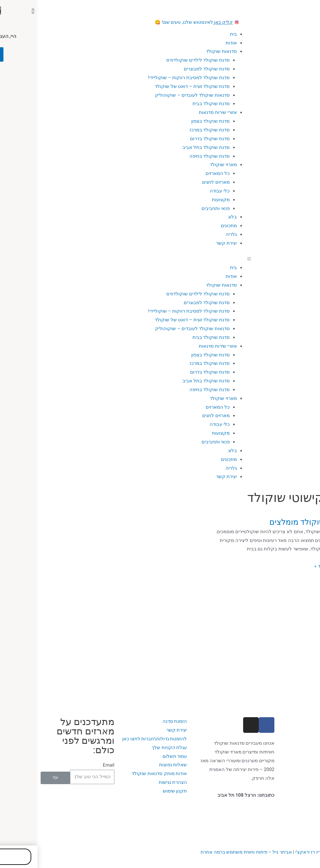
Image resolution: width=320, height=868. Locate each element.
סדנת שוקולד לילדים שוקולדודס (160, 60)
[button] (160, 259)
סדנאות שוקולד (184, 51)
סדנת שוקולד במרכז (172, 130)
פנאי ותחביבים (178, 208)
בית (196, 34)
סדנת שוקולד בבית (174, 104)
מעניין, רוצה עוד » (294, 566)
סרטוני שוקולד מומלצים (271, 522)
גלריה (194, 234)
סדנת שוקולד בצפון (173, 121)
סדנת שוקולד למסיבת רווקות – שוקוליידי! (151, 78)
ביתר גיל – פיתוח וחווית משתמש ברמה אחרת (209, 852)
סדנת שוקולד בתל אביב (169, 147)
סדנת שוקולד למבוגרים (169, 69)
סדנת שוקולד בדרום (172, 139)
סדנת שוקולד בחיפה (172, 156)
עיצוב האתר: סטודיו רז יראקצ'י (287, 852)
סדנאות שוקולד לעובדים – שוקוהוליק (155, 95)
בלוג (195, 217)
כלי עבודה (182, 191)
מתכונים (191, 226)
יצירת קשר (189, 243)
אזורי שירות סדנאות (180, 112)
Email (71, 765)
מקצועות (183, 200)
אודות (194, 43)
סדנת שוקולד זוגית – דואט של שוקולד (155, 86)
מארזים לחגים (178, 182)
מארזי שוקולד (186, 165)
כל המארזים (180, 173)
